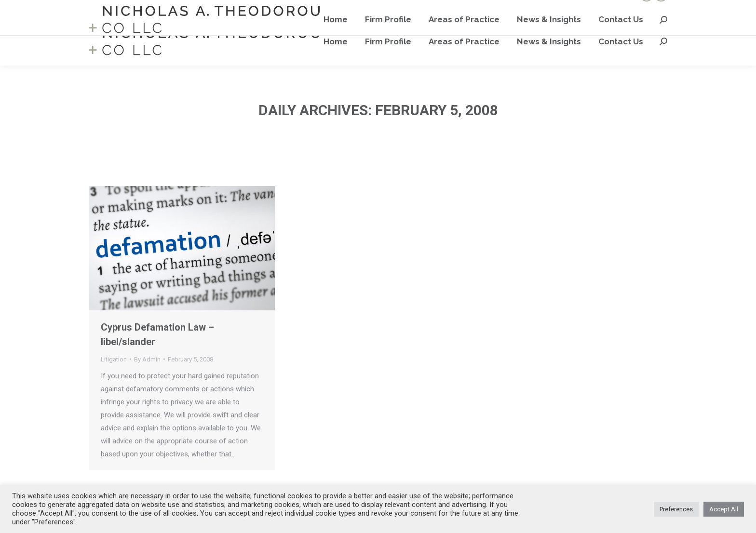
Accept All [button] (724, 509)
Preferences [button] (676, 509)
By (147, 359)
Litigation (114, 359)
